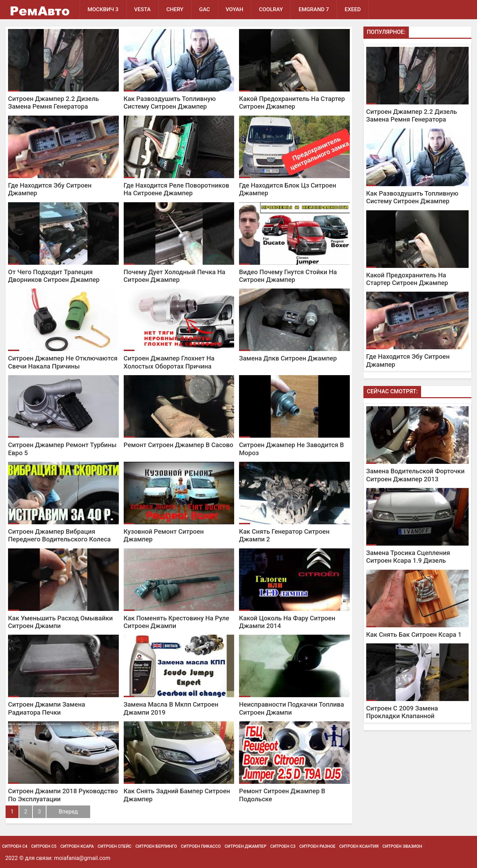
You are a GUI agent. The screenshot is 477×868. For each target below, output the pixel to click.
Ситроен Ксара (77, 846)
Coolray (271, 9)
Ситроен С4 (15, 846)
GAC (205, 9)
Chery (175, 9)
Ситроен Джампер (246, 846)
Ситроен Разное (317, 846)
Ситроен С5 (44, 846)
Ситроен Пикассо (201, 846)
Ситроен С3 (283, 846)
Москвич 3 (103, 9)
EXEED (353, 9)
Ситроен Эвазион (402, 846)
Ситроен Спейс (114, 846)
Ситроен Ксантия (359, 846)
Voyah (234, 9)
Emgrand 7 (314, 9)
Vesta (142, 9)
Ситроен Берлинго (156, 846)
